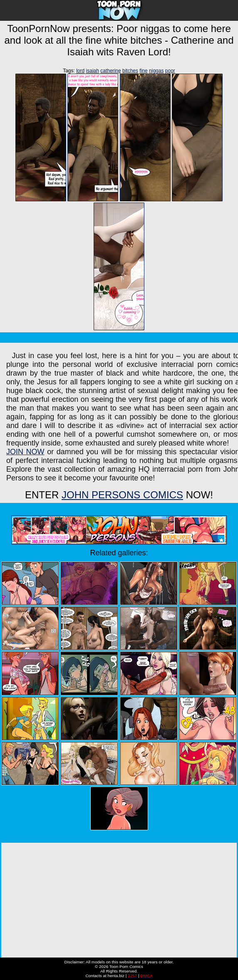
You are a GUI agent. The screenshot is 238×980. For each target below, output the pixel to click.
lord (80, 71)
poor (170, 71)
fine (143, 71)
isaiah (93, 71)
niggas (156, 71)
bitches (130, 71)
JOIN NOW (25, 452)
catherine (110, 71)
